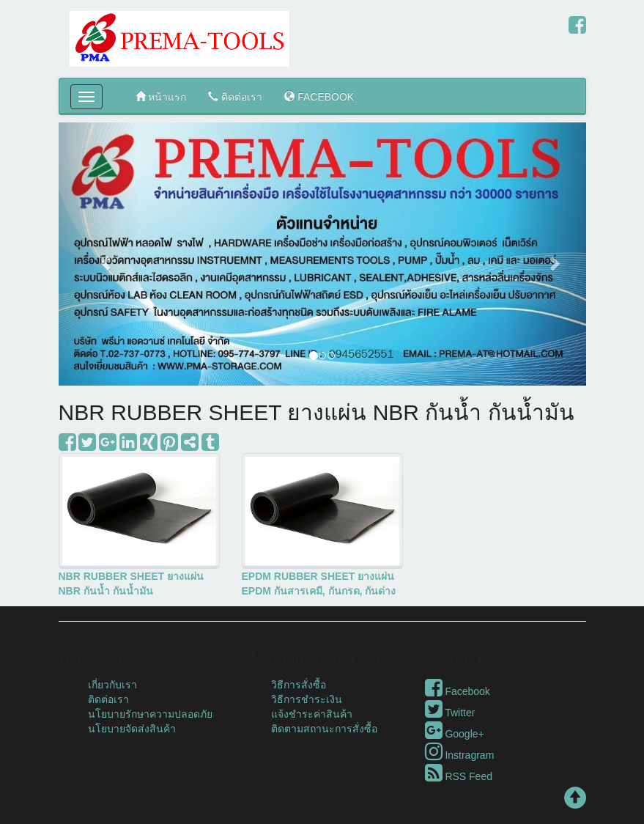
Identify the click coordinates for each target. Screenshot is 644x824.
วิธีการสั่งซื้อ (299, 685)
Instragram (460, 755)
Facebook (458, 691)
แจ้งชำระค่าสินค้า (312, 714)
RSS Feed (459, 776)
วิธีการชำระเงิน (307, 699)
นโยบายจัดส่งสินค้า (132, 729)
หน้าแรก (161, 96)
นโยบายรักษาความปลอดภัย (150, 714)
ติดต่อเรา (235, 96)
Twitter (450, 713)
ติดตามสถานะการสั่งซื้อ (324, 729)
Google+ (455, 734)
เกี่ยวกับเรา (112, 685)
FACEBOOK (319, 96)
